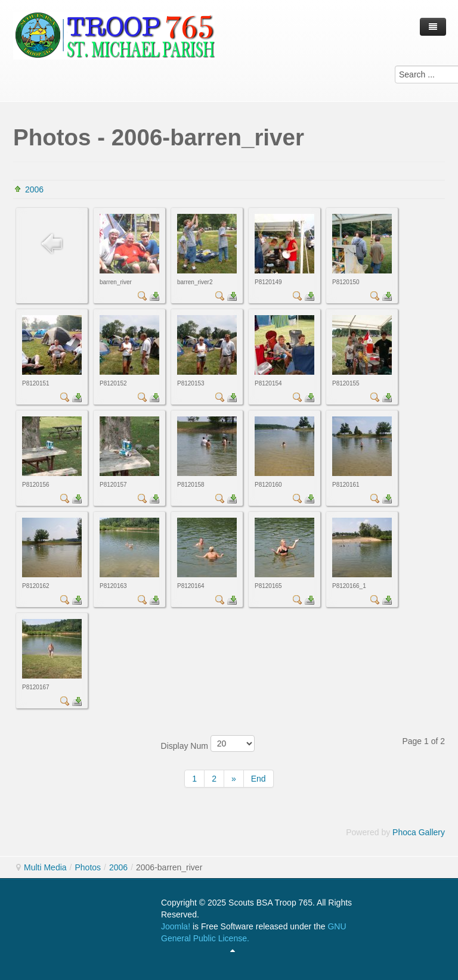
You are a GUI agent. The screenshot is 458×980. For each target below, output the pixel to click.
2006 (34, 189)
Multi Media (45, 867)
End (259, 779)
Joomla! (176, 926)
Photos (88, 867)
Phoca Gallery (419, 832)
